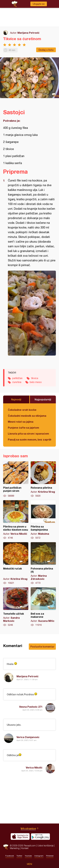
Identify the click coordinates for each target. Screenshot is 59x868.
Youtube (28, 856)
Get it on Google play (40, 837)
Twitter (19, 856)
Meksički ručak (16, 563)
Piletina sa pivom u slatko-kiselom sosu (16, 520)
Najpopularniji (43, 399)
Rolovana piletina (43, 479)
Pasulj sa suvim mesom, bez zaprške (29, 439)
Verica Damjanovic (28, 737)
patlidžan (17, 378)
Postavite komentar (42, 646)
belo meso (36, 382)
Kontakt (25, 848)
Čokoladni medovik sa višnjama (27, 416)
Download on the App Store (20, 837)
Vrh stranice (28, 828)
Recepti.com (6, 847)
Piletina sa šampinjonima (43, 520)
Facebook (10, 856)
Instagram (39, 856)
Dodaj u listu (46, 50)
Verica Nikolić (34, 767)
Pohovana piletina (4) (43, 563)
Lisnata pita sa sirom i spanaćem (28, 434)
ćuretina (17, 382)
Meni (29, 864)
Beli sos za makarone (43, 607)
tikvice (35, 378)
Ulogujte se (39, 4)
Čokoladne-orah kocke (22, 410)
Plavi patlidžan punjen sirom (16, 479)
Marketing (15, 848)
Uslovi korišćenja (45, 846)
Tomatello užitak (16, 607)
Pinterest (50, 856)
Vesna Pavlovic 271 (31, 707)
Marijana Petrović (28, 33)
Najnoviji (16, 399)
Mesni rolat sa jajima (21, 422)
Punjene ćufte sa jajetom (23, 428)
